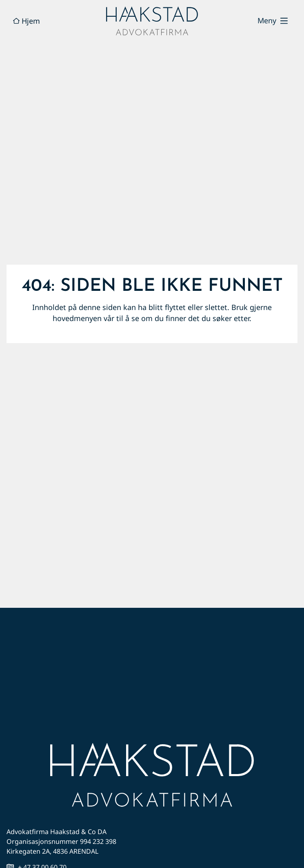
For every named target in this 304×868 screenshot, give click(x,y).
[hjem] (152, 21)
